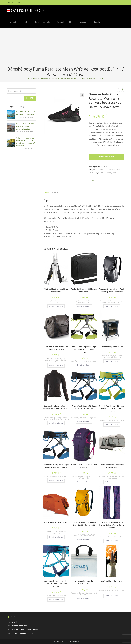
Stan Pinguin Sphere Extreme (56, 522)
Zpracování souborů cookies (22, 633)
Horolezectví (83, 361)
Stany (58, 533)
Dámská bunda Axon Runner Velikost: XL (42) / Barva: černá (56, 407)
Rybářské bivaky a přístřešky (115, 477)
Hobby (109, 476)
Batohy (75, 301)
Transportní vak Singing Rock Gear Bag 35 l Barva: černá (112, 290)
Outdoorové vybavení (62, 301)
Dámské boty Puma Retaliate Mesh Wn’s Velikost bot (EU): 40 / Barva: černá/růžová (71, 79)
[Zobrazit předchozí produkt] (119, 90)
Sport (56, 302)
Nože (53, 301)
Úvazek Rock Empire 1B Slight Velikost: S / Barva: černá (84, 407)
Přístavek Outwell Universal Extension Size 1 (112, 466)
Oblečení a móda (105, 173)
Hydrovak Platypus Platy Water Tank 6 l (84, 582)
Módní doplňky (90, 301)
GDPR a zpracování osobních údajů (24, 629)
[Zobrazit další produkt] (123, 90)
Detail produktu (107, 157)
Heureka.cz (93, 173)
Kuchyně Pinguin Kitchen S (112, 347)
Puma (91, 180)
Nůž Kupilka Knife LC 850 (112, 581)
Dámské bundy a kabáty (53, 418)
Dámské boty (102, 170)
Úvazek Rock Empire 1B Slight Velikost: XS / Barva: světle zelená (112, 409)
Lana (118, 537)
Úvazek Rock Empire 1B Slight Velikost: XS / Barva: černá (56, 466)
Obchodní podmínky (19, 626)
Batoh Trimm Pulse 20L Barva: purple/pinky (84, 466)
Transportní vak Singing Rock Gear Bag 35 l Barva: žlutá (84, 524)
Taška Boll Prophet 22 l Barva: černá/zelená (84, 290)
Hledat (30, 98)
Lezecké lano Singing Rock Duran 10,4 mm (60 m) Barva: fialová (112, 525)
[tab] (47, 193)
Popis (47, 193)
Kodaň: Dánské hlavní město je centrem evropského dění (25, 126)
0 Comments (28, 117)
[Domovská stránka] (29, 79)
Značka (55, 193)
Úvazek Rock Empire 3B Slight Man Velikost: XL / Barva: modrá (56, 584)
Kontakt (18, 2)
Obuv (114, 173)
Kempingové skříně (116, 356)
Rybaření (115, 476)
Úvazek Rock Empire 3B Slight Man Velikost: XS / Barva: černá (84, 349)
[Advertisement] (65, 47)
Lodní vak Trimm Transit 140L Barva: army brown (56, 348)
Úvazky (94, 361)
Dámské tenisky (114, 170)
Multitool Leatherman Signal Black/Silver (56, 290)
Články (10, 2)
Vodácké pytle (58, 360)
